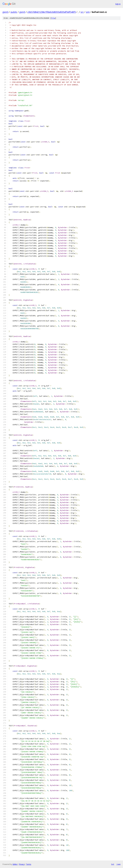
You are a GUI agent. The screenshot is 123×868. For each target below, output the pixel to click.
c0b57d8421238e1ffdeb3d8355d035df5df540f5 (52, 12)
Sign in (118, 4)
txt (113, 864)
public (14, 12)
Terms (29, 864)
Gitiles (15, 864)
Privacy (22, 864)
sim (88, 12)
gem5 (5, 12)
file (53, 18)
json (119, 864)
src (82, 12)
